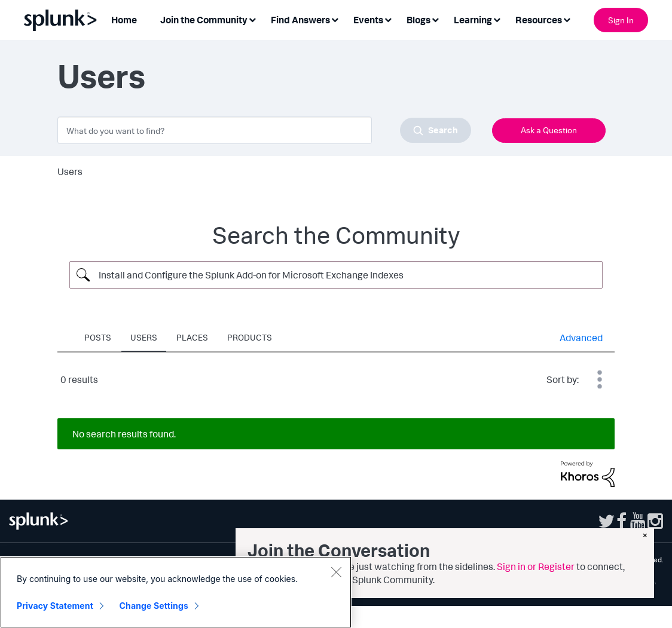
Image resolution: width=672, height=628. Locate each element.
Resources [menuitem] (539, 20)
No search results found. (124, 434)
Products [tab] (250, 337)
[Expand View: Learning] (497, 19)
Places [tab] (192, 337)
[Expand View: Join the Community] (252, 19)
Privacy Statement (55, 607)
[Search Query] (336, 275)
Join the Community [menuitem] (204, 20)
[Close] (336, 574)
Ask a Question (549, 130)
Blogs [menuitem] (419, 20)
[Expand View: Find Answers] (335, 19)
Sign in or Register (536, 566)
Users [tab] (144, 337)
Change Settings (154, 607)
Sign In (621, 20)
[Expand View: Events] (388, 19)
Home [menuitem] (124, 20)
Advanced (581, 338)
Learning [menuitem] (473, 20)
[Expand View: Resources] (567, 19)
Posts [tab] (98, 337)
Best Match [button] (600, 379)
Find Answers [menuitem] (300, 20)
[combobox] (264, 130)
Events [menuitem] (368, 20)
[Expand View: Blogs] (435, 19)
